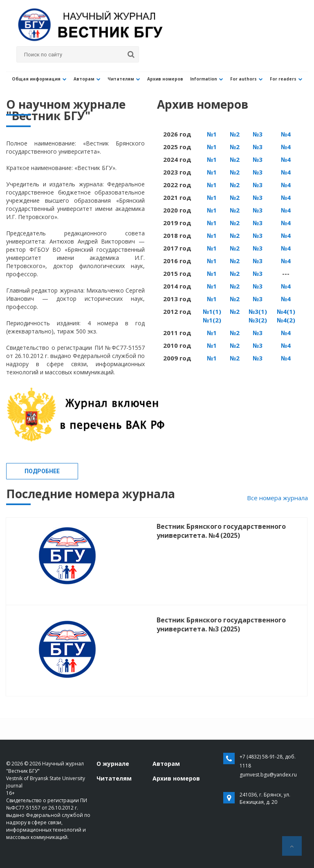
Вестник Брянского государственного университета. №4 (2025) (221, 531)
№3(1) (258, 311)
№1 (212, 134)
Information (194, 79)
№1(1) (212, 311)
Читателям (117, 79)
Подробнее (42, 471)
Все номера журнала (277, 498)
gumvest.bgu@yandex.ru (268, 775)
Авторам (83, 79)
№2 (235, 134)
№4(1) (286, 311)
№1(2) (212, 320)
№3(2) (258, 320)
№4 (286, 134)
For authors (231, 79)
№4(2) (286, 320)
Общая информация (38, 79)
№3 (258, 134)
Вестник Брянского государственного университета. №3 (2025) (221, 624)
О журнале (113, 764)
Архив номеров (155, 79)
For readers (267, 79)
